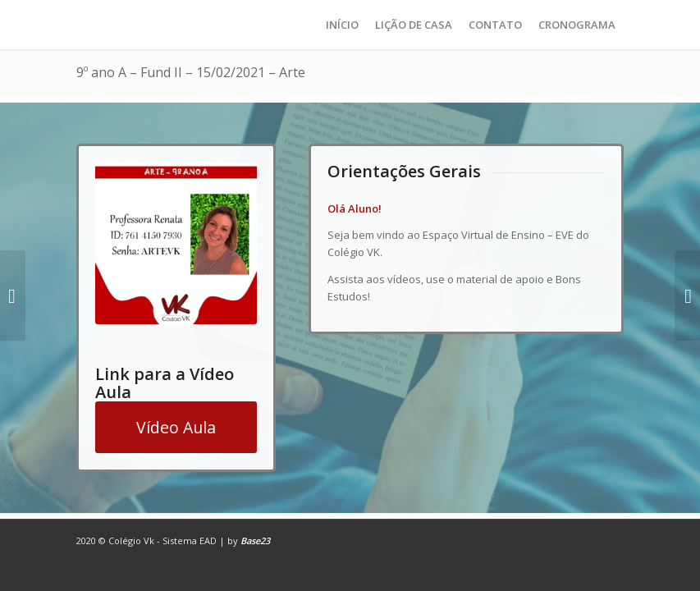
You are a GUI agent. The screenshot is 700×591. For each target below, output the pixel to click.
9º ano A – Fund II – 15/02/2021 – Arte (191, 72)
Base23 (255, 541)
